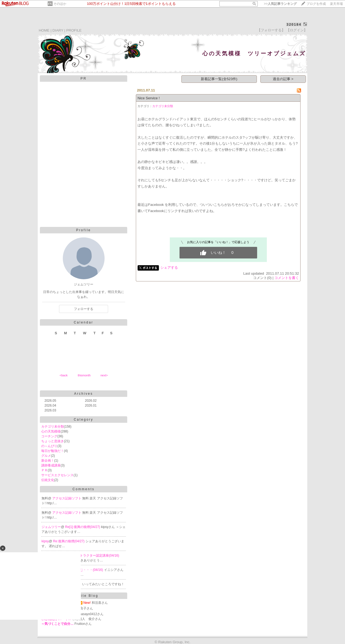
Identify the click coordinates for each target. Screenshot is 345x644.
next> (104, 375)
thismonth (84, 375)
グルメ (46, 456)
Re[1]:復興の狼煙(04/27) (83, 527)
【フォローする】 (271, 30)
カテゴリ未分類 (53, 427)
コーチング (49, 436)
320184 (294, 24)
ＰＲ (44, 470)
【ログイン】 (297, 30)
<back (64, 375)
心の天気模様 (51, 431)
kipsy (45, 541)
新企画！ (48, 461)
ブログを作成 (316, 4)
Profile (83, 230)
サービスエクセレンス (57, 475)
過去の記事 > (283, 79)
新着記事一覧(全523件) (219, 79)
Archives (84, 394)
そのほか (60, 4)
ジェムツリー (51, 527)
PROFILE (74, 30)
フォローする (84, 309)
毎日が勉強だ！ (53, 451)
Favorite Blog (84, 596)
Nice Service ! (149, 98)
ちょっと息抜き (53, 441)
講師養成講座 (51, 465)
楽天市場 (336, 4)
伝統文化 (48, 480)
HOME (44, 30)
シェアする (169, 268)
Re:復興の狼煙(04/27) (69, 541)
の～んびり (49, 446)
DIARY (58, 30)
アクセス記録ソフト (67, 498)
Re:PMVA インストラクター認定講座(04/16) (88, 556)
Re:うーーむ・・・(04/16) (85, 570)
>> (280, 4)
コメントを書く (287, 278)
